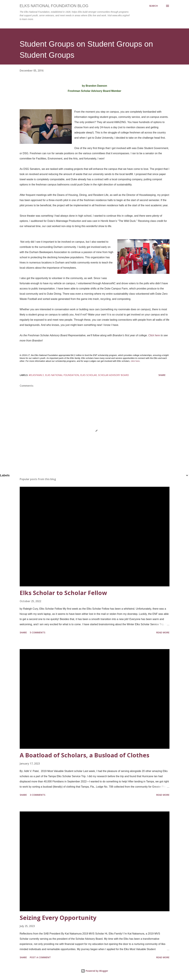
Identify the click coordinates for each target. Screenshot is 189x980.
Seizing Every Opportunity (58, 918)
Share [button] (162, 375)
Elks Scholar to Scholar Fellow (63, 593)
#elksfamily (36, 375)
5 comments (38, 632)
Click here (154, 335)
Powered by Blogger (95, 971)
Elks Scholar (88, 375)
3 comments (38, 795)
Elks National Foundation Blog (54, 6)
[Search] (153, 6)
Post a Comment (40, 957)
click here (135, 361)
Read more (163, 632)
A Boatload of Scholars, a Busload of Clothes (84, 755)
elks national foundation (62, 375)
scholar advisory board (113, 375)
